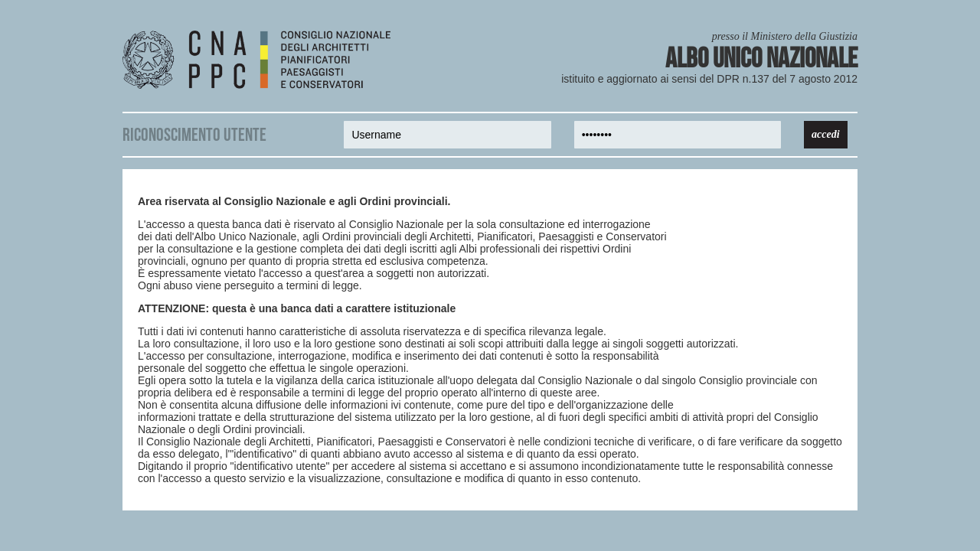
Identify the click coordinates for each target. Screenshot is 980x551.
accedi (826, 134)
